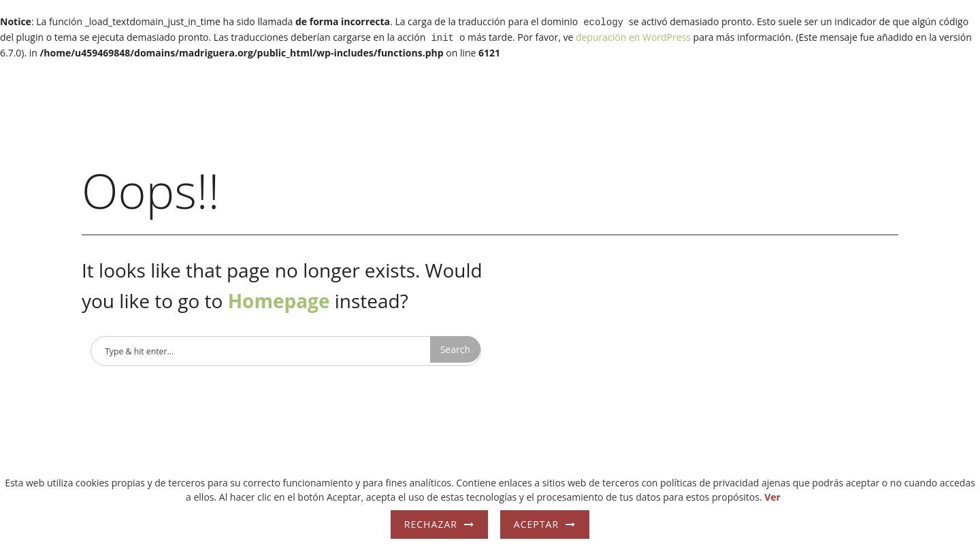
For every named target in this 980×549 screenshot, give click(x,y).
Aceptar (536, 524)
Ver (772, 497)
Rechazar (431, 524)
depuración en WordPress (633, 36)
